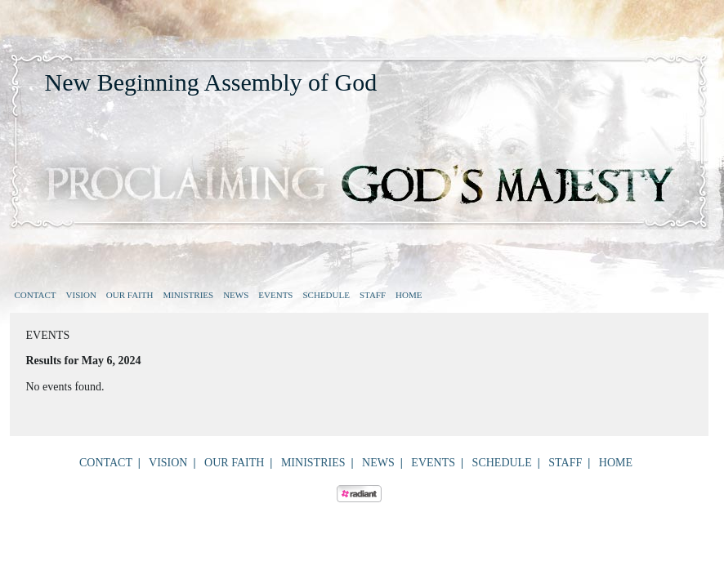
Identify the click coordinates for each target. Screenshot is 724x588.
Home (409, 295)
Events (275, 295)
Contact (36, 295)
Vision (81, 295)
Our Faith (130, 295)
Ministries (188, 295)
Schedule (326, 295)
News (236, 295)
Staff (373, 295)
